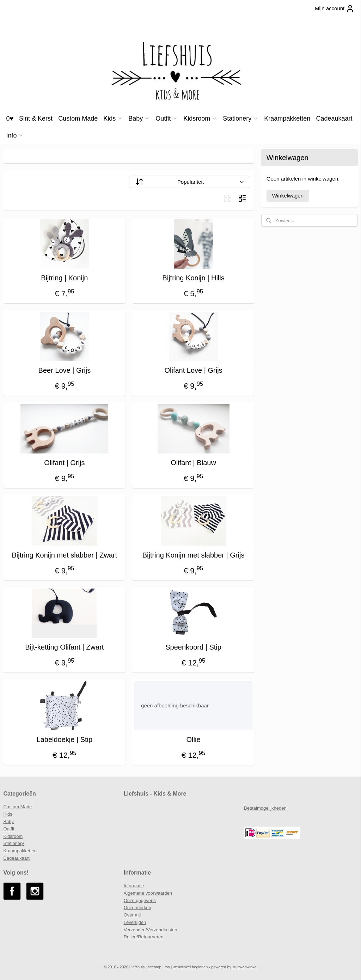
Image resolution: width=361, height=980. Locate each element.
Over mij (132, 915)
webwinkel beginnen (190, 967)
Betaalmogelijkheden (265, 808)
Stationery (241, 118)
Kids (113, 118)
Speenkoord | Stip (193, 647)
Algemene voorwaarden (148, 893)
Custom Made (78, 118)
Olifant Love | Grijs (193, 370)
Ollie (194, 739)
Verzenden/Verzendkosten (151, 930)
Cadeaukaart (334, 118)
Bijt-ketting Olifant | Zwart (64, 647)
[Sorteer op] (189, 182)
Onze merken (137, 908)
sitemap (155, 967)
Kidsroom (200, 118)
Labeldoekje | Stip (65, 739)
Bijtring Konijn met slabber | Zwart (65, 555)
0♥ (10, 118)
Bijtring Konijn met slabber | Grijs (194, 555)
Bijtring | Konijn (64, 278)
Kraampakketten (287, 118)
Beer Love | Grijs (65, 370)
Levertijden (135, 922)
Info (15, 135)
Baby (139, 118)
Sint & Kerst (36, 118)
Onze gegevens (140, 900)
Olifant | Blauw (193, 463)
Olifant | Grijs (64, 463)
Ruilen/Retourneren (144, 937)
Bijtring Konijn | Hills (193, 278)
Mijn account (335, 8)
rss (167, 967)
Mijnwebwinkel (245, 967)
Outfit (167, 118)
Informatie (134, 886)
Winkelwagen (288, 196)
